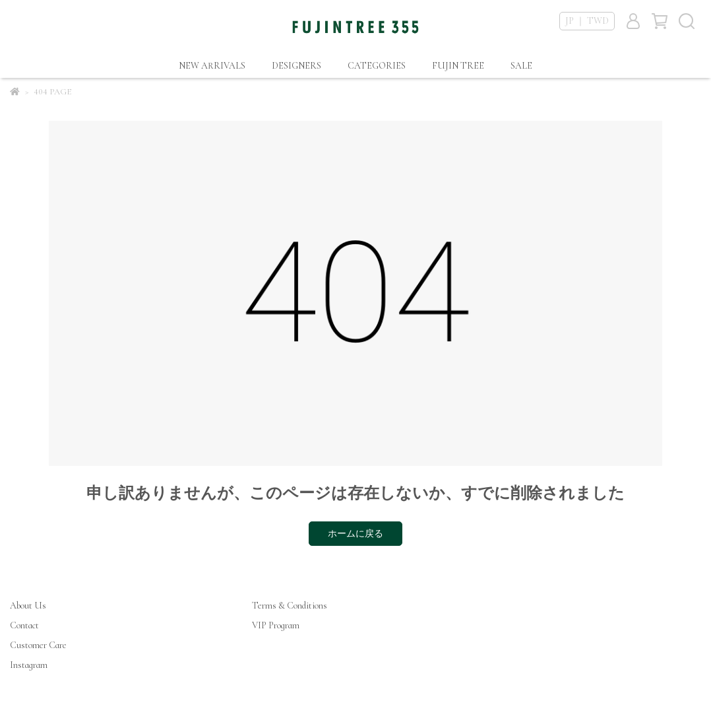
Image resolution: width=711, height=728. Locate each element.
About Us (28, 606)
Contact (24, 625)
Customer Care (38, 645)
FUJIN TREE (458, 66)
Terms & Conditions (290, 606)
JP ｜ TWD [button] (587, 21)
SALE (521, 66)
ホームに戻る (355, 534)
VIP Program (276, 625)
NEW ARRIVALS (212, 66)
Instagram (29, 665)
